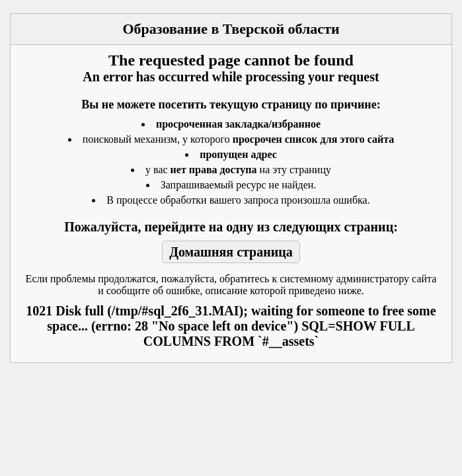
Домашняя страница (231, 252)
